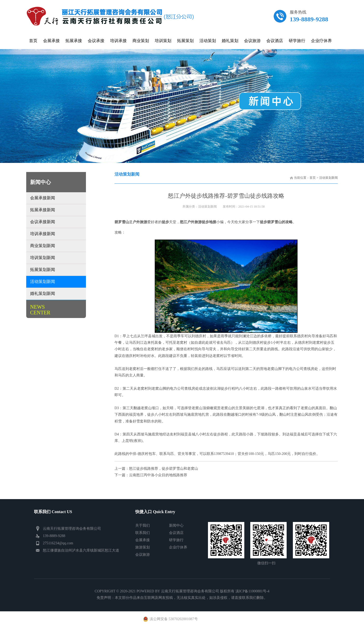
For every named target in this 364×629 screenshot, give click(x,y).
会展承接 (143, 540)
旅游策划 (143, 547)
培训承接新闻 (43, 234)
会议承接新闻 (43, 222)
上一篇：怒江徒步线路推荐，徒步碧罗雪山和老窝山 (156, 469)
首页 (313, 178)
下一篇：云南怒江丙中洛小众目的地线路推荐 (151, 475)
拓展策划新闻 (43, 270)
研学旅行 (176, 540)
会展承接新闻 (43, 198)
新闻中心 (176, 525)
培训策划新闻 (43, 258)
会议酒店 (176, 533)
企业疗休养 (178, 547)
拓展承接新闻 (43, 210)
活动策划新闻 (328, 178)
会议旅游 (143, 555)
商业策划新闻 (43, 246)
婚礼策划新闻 (43, 293)
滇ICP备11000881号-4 (252, 591)
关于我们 (143, 525)
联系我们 (143, 533)
